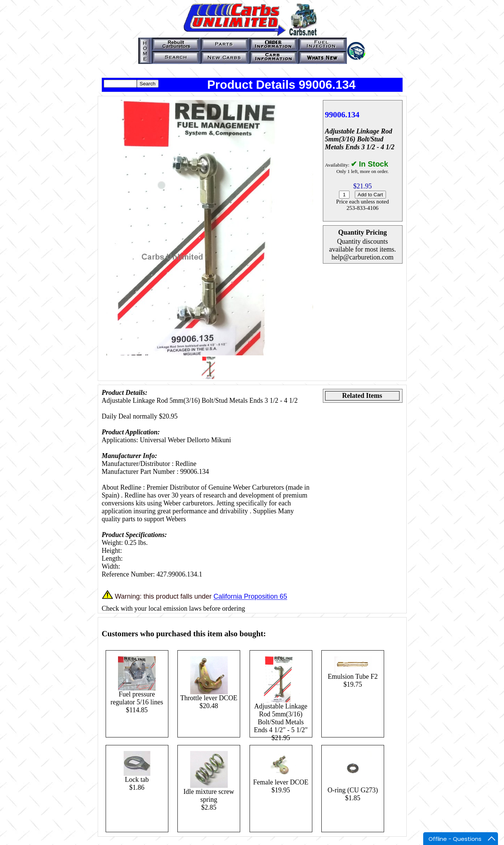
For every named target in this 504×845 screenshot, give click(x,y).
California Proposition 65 (250, 597)
